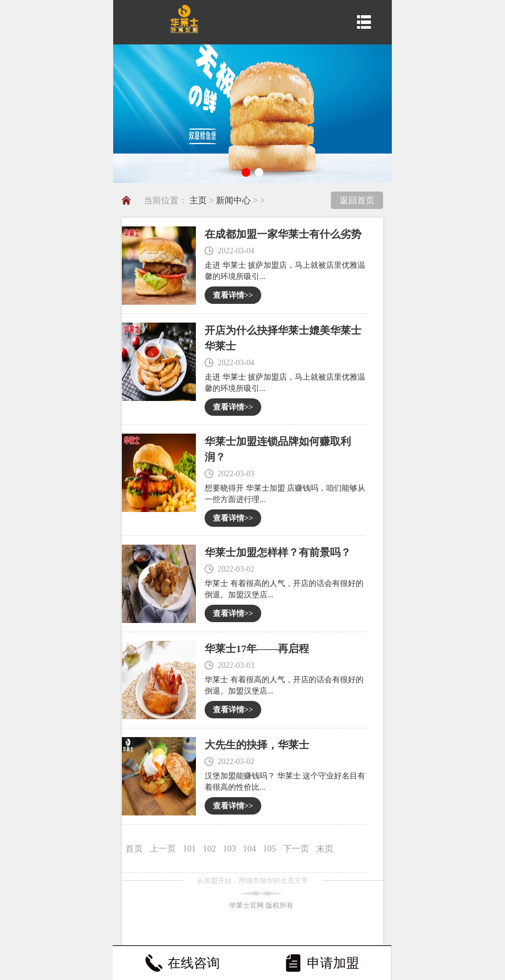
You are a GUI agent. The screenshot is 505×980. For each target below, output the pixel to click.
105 (269, 849)
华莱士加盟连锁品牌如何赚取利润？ (278, 449)
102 (209, 849)
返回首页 (357, 200)
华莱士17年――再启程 (257, 649)
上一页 (163, 849)
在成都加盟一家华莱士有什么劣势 (283, 234)
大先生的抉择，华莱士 (257, 745)
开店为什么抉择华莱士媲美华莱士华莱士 (283, 338)
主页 (198, 200)
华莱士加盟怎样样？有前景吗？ (278, 552)
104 (249, 849)
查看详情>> (233, 295)
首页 (134, 849)
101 (189, 849)
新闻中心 (233, 200)
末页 (325, 849)
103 (229, 849)
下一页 (296, 849)
